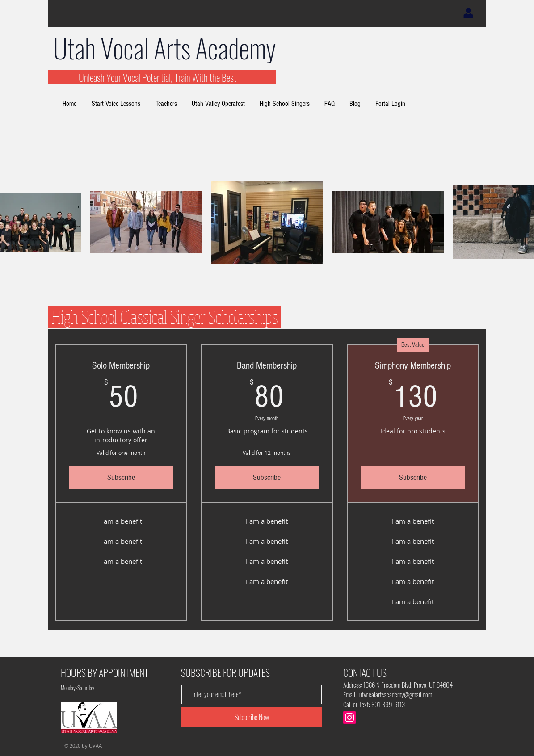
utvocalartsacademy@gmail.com (396, 694)
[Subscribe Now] (252, 717)
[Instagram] (349, 718)
